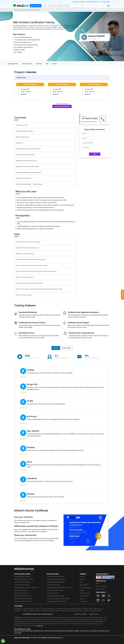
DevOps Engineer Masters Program (56, 579)
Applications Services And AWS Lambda (27, 166)
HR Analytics (60, 609)
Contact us (83, 579)
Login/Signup (83, 601)
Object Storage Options (22, 137)
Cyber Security (64, 611)
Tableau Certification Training (22, 585)
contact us (40, 626)
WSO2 (52, 611)
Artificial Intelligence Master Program (57, 601)
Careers (98, 584)
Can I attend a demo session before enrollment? (30, 283)
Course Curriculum (27, 64)
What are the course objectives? (25, 254)
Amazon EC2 (20, 143)
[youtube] (103, 596)
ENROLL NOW (113, 64)
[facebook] (98, 596)
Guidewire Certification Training (23, 596)
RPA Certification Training (21, 593)
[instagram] (109, 596)
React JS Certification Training (22, 582)
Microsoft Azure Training (21, 590)
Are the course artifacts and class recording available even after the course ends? (39, 289)
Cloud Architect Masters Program (56, 582)
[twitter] (109, 600)
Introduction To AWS (22, 125)
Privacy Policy (83, 585)
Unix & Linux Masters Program (55, 590)
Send (95, 154)
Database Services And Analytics (25, 155)
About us (82, 577)
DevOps (37, 609)
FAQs (47, 64)
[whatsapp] (103, 600)
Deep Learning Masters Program (56, 596)
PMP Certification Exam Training (23, 599)
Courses (21, 10)
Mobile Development (76, 611)
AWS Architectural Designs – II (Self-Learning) (29, 184)
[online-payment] (105, 577)
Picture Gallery (66, 348)
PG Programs (18, 609)
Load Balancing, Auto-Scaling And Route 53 (28, 149)
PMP (90, 609)
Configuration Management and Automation (28, 172)
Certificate (39, 64)
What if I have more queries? (24, 295)
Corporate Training (78, 2)
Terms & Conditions (81, 614)
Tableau (25, 611)
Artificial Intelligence (35, 611)
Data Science (51, 609)
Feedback (82, 599)
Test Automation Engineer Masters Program (59, 599)
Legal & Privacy (94, 614)
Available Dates (21, 78)
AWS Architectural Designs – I (24, 178)
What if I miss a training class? (25, 277)
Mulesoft (93, 611)
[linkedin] (98, 600)
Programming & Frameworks (73, 609)
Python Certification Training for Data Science (26, 588)
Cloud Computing (28, 609)
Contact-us (123, 295)
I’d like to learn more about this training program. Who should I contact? (36, 271)
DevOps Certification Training (22, 577)
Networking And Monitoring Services (26, 161)
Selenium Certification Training (22, 601)
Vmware (86, 611)
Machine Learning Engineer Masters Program (59, 588)
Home (16, 10)
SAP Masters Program (53, 593)
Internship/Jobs (105, 2)
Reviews (55, 64)
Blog (81, 582)
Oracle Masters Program (53, 585)
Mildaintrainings (24, 569)
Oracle (43, 609)
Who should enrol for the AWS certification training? (31, 260)
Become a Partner (101, 589)
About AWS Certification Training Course (27, 248)
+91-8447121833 (35, 638)
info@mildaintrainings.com (54, 638)
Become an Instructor (92, 2)
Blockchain (45, 611)
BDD (57, 611)
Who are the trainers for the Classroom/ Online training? (32, 265)
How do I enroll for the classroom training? (28, 242)
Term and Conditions (85, 588)
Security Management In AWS (24, 131)
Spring (99, 611)
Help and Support (84, 596)
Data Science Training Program (55, 577)
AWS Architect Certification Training (24, 579)
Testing (85, 609)
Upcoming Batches (13, 64)
